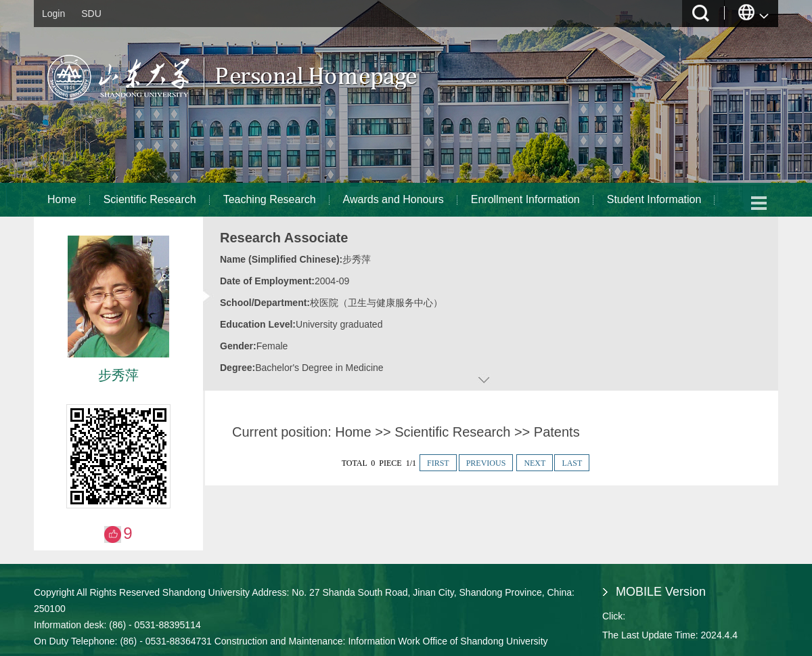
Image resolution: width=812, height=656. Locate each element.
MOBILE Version (661, 592)
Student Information (654, 199)
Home (62, 199)
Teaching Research (270, 199)
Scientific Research (150, 199)
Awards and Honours (393, 199)
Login (53, 14)
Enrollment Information (525, 199)
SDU (91, 14)
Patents (557, 432)
